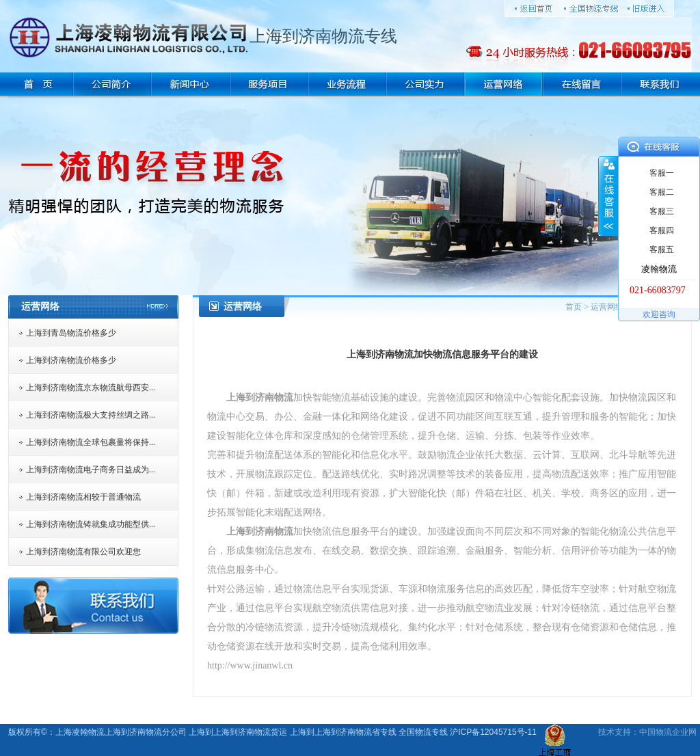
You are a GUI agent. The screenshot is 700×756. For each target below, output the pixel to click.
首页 (574, 307)
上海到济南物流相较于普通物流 (83, 497)
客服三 (662, 211)
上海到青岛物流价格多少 (71, 333)
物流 (664, 732)
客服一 (662, 173)
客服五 (662, 249)
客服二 (662, 192)
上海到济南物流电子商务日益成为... (91, 470)
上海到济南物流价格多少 (71, 360)
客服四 (662, 230)
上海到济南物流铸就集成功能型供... (91, 524)
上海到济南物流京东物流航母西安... (91, 388)
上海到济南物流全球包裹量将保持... (91, 442)
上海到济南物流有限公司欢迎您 (83, 552)
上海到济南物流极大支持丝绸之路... (91, 415)
